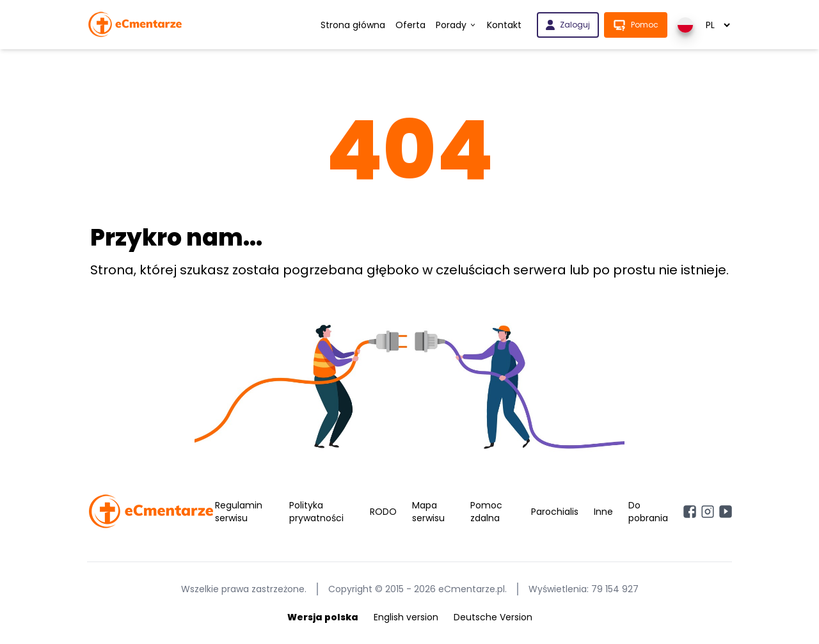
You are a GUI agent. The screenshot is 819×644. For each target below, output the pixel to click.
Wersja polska (323, 617)
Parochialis (555, 512)
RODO (383, 512)
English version (406, 617)
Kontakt (504, 25)
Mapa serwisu (428, 512)
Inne (603, 512)
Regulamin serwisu (239, 512)
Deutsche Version (493, 617)
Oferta (410, 25)
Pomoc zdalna (486, 512)
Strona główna (353, 25)
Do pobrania (648, 512)
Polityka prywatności (316, 512)
